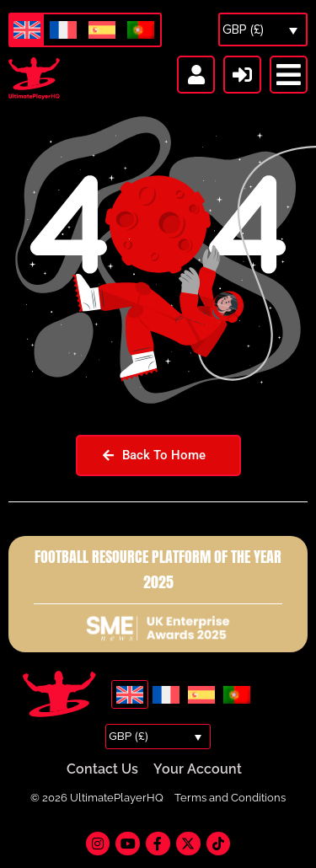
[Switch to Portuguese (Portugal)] (141, 31)
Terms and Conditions (230, 798)
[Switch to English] (27, 30)
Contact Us (102, 769)
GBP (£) (243, 29)
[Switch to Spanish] (102, 31)
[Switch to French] (63, 31)
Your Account (198, 769)
